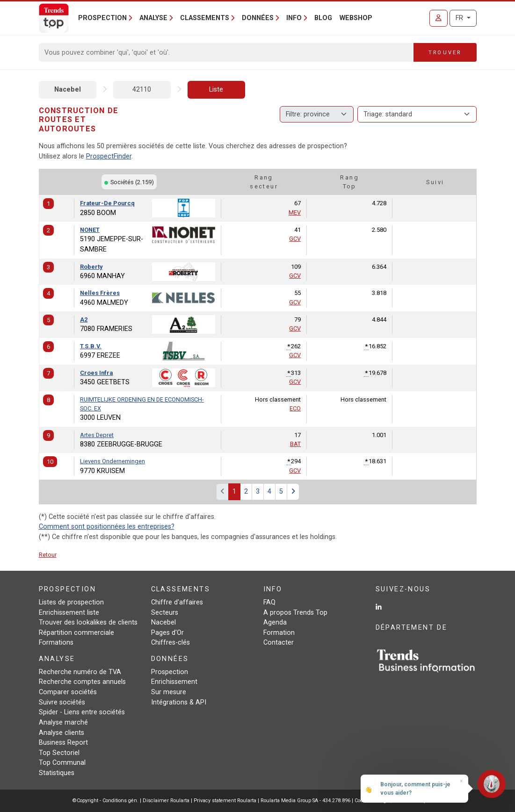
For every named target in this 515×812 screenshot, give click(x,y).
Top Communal (62, 763)
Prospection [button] (102, 18)
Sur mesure (169, 692)
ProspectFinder (109, 156)
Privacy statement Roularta (225, 801)
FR (460, 18)
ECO (295, 408)
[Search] (227, 52)
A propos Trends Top (295, 613)
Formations (56, 643)
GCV (295, 239)
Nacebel (68, 90)
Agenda (275, 622)
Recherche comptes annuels (82, 682)
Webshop (356, 18)
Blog (323, 18)
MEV (295, 212)
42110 (142, 90)
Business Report (63, 743)
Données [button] (258, 18)
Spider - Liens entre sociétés (82, 712)
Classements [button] (205, 18)
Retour (48, 555)
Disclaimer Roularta (166, 801)
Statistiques (57, 773)
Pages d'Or (167, 633)
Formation (279, 633)
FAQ (269, 602)
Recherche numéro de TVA (80, 672)
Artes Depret (97, 435)
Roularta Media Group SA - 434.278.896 (306, 801)
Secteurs (165, 613)
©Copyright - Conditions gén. (105, 801)
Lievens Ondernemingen (112, 461)
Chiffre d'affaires (177, 602)
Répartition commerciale (76, 633)
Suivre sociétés (62, 702)
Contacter (279, 643)
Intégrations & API (179, 702)
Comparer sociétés (68, 692)
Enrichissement (174, 682)
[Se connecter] (439, 18)
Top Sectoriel (59, 753)
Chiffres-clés (170, 643)
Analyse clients (62, 733)
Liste (216, 90)
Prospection (170, 672)
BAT (295, 444)
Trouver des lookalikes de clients (88, 622)
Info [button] (294, 18)
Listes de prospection (71, 602)
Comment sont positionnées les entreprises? (107, 527)
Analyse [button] (153, 18)
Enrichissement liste (69, 613)
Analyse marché (63, 722)
